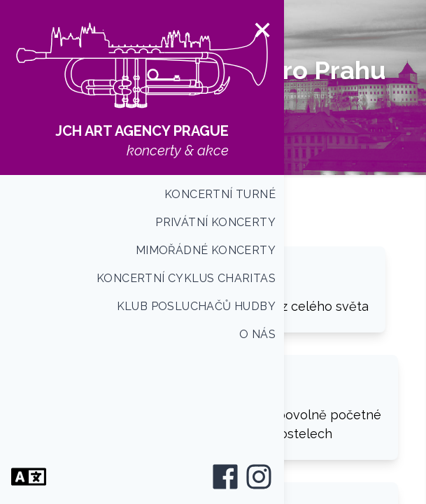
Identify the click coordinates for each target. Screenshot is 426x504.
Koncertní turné (220, 194)
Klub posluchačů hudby (196, 306)
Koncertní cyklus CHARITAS (186, 278)
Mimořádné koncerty (206, 250)
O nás (257, 334)
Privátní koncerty (215, 222)
